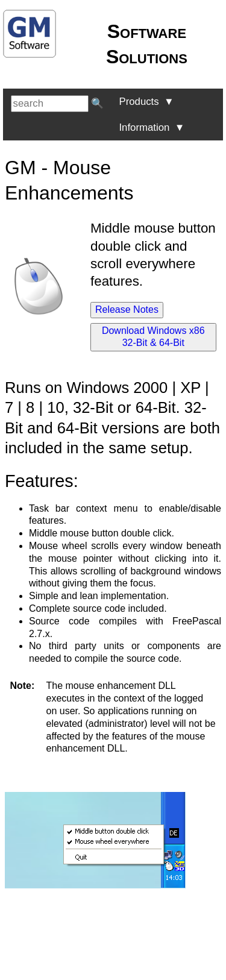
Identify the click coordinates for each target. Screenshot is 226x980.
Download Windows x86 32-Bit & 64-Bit (153, 337)
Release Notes (127, 309)
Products (146, 102)
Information (152, 127)
